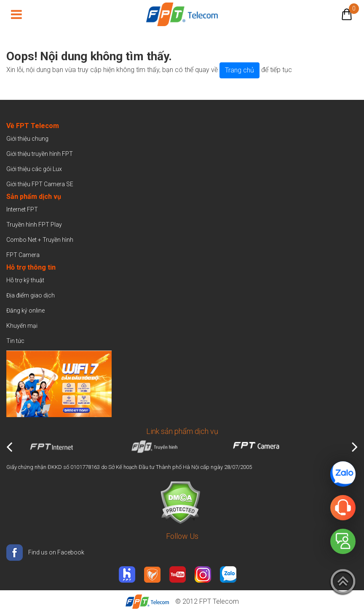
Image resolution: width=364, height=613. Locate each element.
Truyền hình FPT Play (34, 225)
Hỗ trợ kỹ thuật (25, 280)
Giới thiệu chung (28, 139)
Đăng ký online (25, 311)
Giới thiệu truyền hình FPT (40, 154)
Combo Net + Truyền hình (40, 240)
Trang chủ (240, 70)
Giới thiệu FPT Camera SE (40, 184)
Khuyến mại (22, 326)
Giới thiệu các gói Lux (34, 169)
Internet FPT (22, 209)
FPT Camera (23, 255)
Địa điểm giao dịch (31, 295)
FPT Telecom (219, 601)
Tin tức (15, 341)
